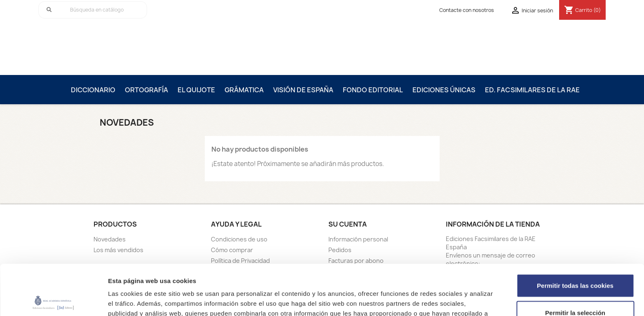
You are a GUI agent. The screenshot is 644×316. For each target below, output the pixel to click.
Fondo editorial (373, 90)
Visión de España (303, 90)
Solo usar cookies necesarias (575, 289)
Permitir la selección (575, 262)
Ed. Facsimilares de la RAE (532, 90)
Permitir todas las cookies (575, 235)
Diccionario (93, 90)
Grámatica (244, 90)
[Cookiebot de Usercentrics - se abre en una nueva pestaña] (53, 300)
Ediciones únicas (444, 90)
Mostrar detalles (443, 300)
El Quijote (196, 90)
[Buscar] (93, 10)
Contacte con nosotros (467, 10)
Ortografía (146, 90)
